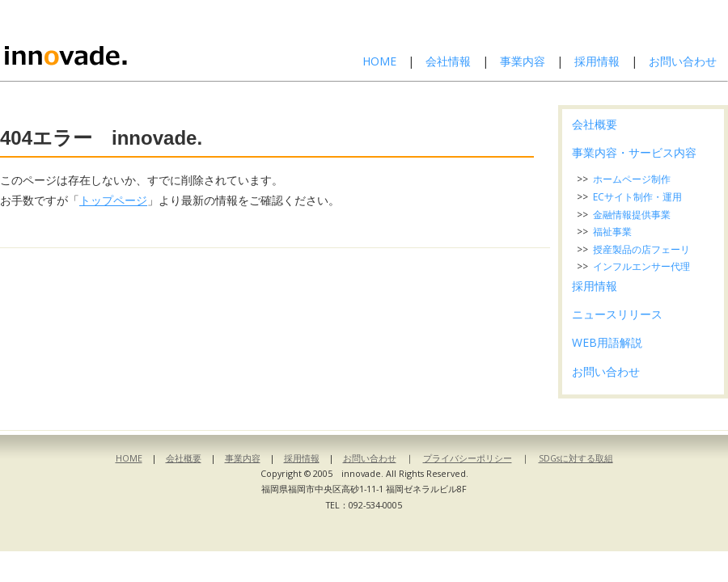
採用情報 (597, 61)
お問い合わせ (683, 61)
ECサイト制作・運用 (637, 197)
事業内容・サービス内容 (634, 152)
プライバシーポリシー (468, 458)
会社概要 (595, 124)
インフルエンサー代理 (641, 266)
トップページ (113, 200)
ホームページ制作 (632, 179)
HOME (379, 61)
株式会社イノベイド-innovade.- (108, 40)
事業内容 (523, 61)
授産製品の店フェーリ (641, 249)
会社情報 (448, 61)
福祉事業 (612, 232)
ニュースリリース (617, 314)
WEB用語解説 (607, 342)
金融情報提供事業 (632, 215)
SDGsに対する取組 (576, 458)
